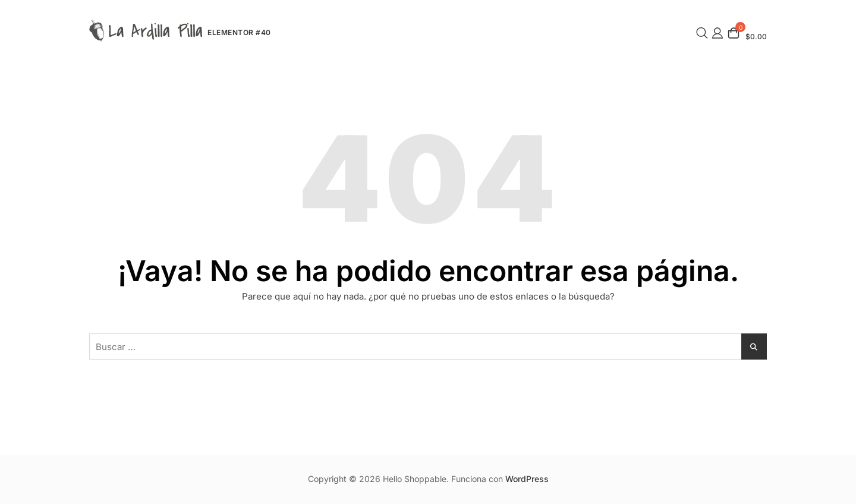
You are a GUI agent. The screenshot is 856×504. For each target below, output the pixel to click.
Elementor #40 (239, 32)
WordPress (527, 479)
